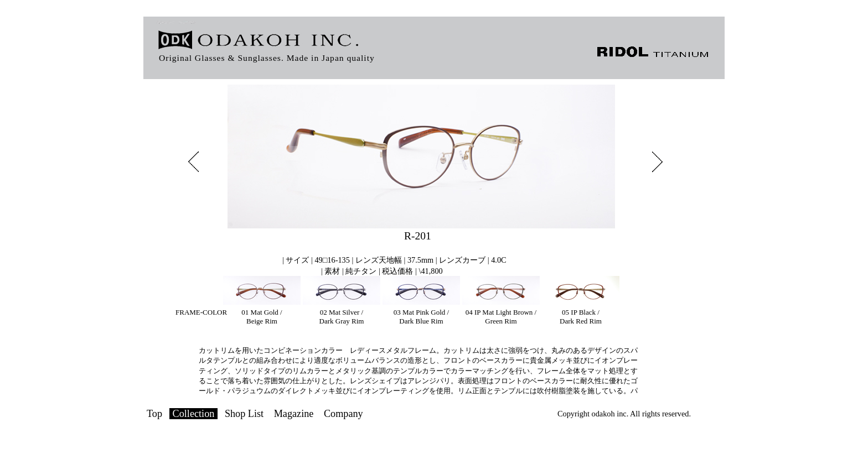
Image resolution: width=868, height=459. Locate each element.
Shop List (244, 414)
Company (343, 414)
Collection (194, 414)
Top (154, 414)
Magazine (294, 414)
